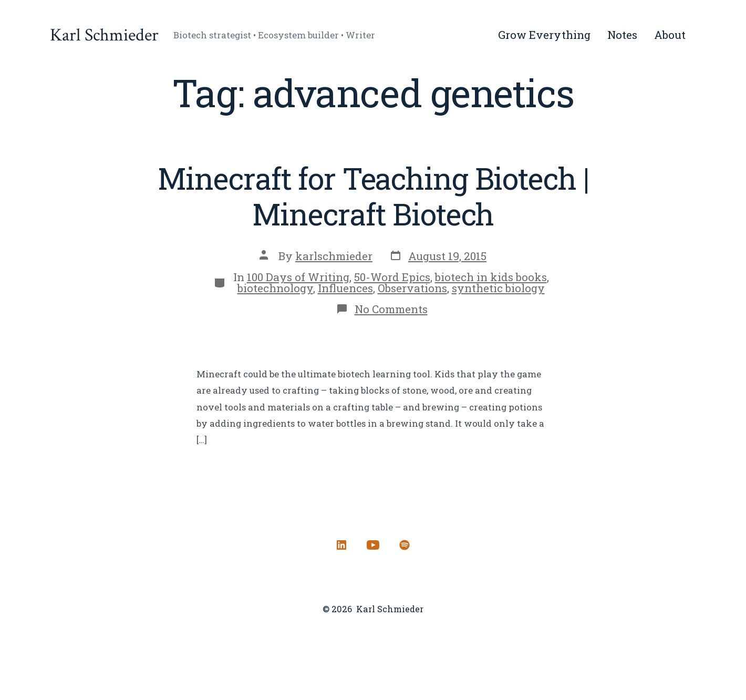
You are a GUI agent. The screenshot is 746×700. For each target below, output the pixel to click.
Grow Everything (544, 35)
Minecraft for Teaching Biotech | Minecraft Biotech (373, 196)
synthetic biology (498, 288)
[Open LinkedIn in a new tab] (341, 545)
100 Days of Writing (298, 277)
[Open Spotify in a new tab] (405, 545)
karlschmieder (334, 256)
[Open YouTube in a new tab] (373, 545)
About (670, 35)
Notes (622, 35)
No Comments (391, 309)
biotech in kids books (491, 277)
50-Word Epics (392, 277)
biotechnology (275, 288)
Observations (412, 288)
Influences (345, 288)
